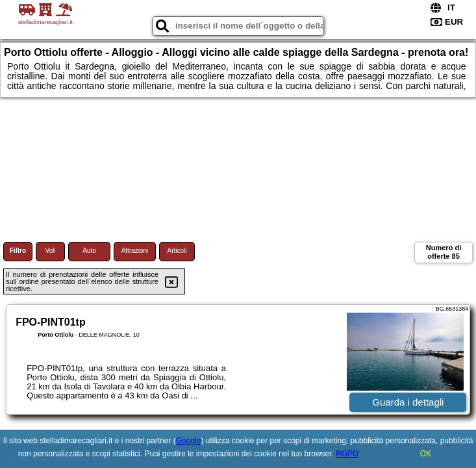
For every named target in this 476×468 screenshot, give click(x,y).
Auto (89, 251)
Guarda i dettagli (408, 402)
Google (189, 441)
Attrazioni (135, 251)
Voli (50, 251)
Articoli (177, 251)
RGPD (347, 454)
